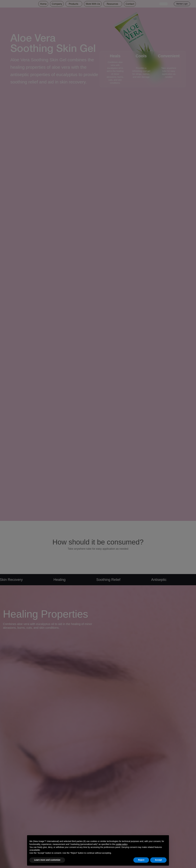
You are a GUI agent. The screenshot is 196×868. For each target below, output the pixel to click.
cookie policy (121, 844)
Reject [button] (141, 860)
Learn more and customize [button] (47, 860)
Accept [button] (158, 860)
